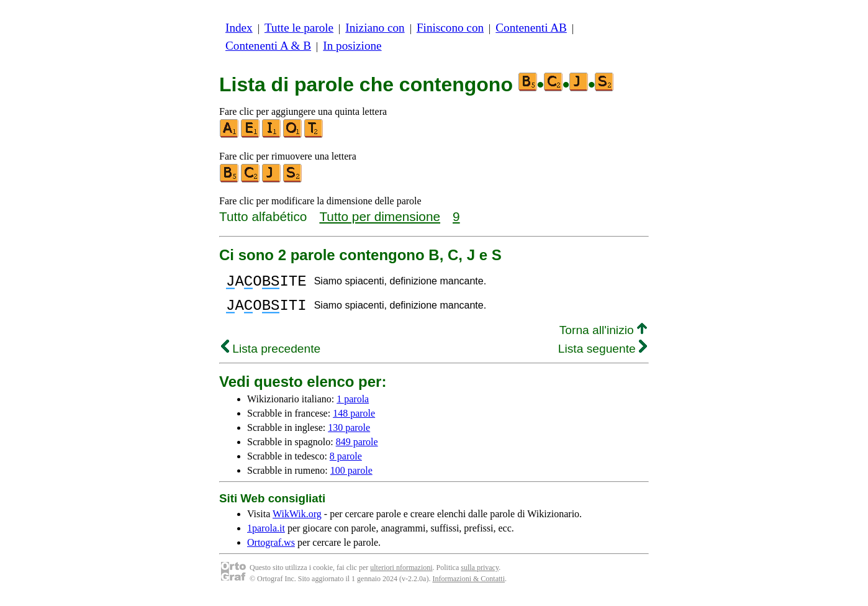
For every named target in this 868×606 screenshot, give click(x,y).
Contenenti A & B (268, 46)
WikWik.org (297, 521)
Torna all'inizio (603, 337)
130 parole (349, 435)
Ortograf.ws (271, 550)
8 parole (346, 464)
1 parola (353, 406)
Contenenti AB (531, 28)
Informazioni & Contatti (468, 586)
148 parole (354, 421)
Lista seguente (603, 356)
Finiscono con (450, 28)
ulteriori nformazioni (401, 575)
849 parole (357, 449)
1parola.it (266, 536)
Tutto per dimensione (380, 216)
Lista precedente (271, 356)
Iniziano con (375, 28)
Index (239, 28)
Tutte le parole (299, 28)
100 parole (351, 478)
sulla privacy (480, 575)
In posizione (352, 46)
